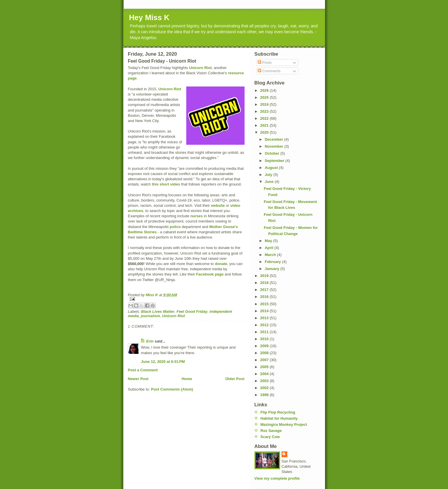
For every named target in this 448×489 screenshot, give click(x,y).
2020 (265, 132)
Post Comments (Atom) (172, 389)
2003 (265, 381)
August (272, 168)
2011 (265, 332)
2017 (265, 290)
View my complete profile (277, 478)
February (273, 262)
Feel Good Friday (192, 311)
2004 (265, 374)
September (275, 161)
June (270, 182)
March (271, 255)
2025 (265, 97)
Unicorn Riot (200, 68)
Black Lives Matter (158, 311)
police (175, 227)
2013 (265, 318)
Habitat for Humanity (279, 418)
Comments (269, 71)
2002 (265, 388)
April (269, 248)
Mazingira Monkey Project (284, 424)
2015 (265, 304)
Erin (150, 341)
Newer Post (138, 379)
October (272, 153)
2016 (265, 297)
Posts (265, 62)
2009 (265, 346)
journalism (150, 316)
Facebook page (210, 274)
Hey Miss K (149, 17)
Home (187, 379)
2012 (265, 325)
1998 (265, 395)
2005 (265, 367)
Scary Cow (270, 437)
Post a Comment (143, 370)
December (274, 139)
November (274, 146)
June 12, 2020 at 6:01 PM (163, 362)
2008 (265, 353)
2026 (265, 90)
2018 (265, 283)
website (218, 205)
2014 (265, 311)
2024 (265, 104)
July (269, 175)
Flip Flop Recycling (278, 412)
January (272, 269)
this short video (166, 184)
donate (221, 264)
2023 (265, 111)
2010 (265, 339)
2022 (265, 118)
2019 (265, 276)
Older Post (235, 379)
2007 (265, 360)
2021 (265, 125)
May (269, 241)
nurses (197, 216)
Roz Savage (271, 431)
